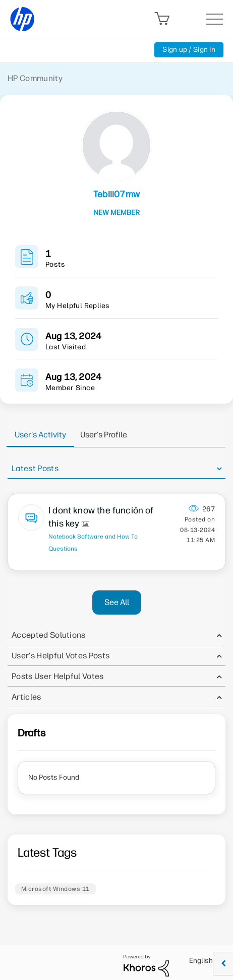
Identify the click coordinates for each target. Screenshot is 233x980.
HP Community (35, 78)
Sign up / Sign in (189, 50)
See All (117, 602)
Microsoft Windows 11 (55, 889)
